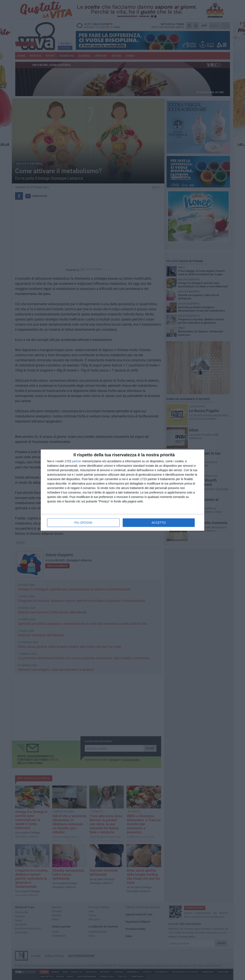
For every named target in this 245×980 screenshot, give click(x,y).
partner (77, 461)
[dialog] (123, 490)
